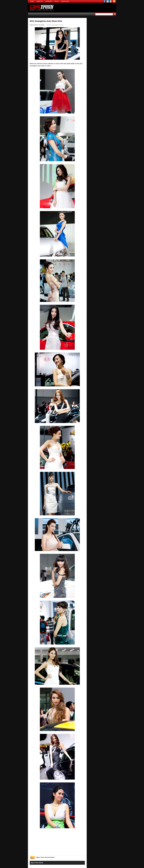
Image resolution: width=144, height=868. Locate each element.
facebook (104, 1)
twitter (108, 1)
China (42, 857)
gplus (111, 1)
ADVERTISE (49, 1)
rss (114, 1)
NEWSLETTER (65, 1)
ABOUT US (40, 1)
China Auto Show (49, 857)
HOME (32, 1)
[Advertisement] (94, 7)
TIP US (56, 1)
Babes (38, 857)
